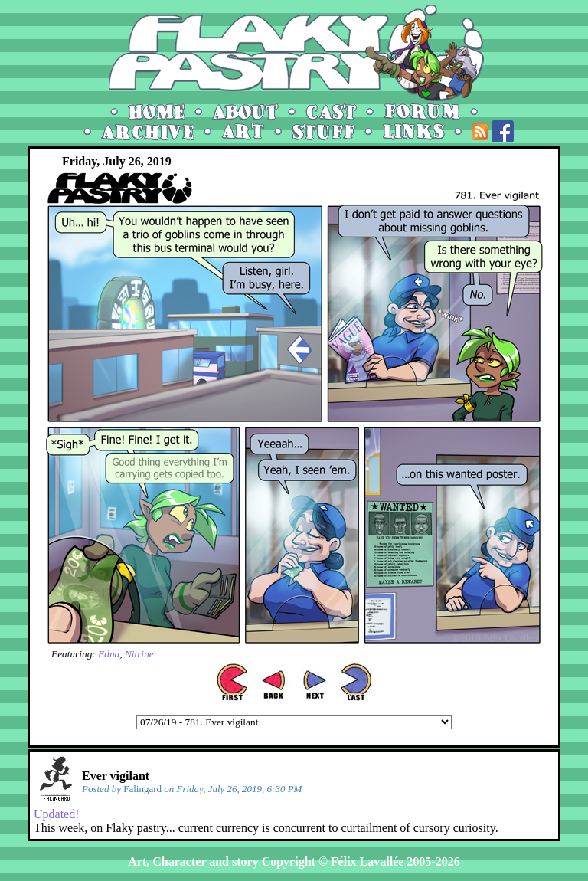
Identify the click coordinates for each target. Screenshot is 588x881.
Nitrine (139, 654)
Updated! (57, 814)
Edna (109, 654)
